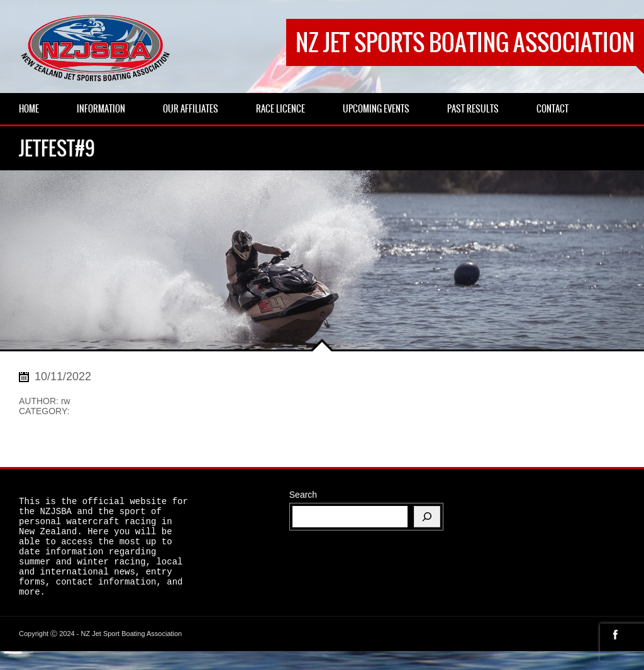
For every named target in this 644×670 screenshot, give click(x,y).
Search (303, 495)
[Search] (427, 517)
